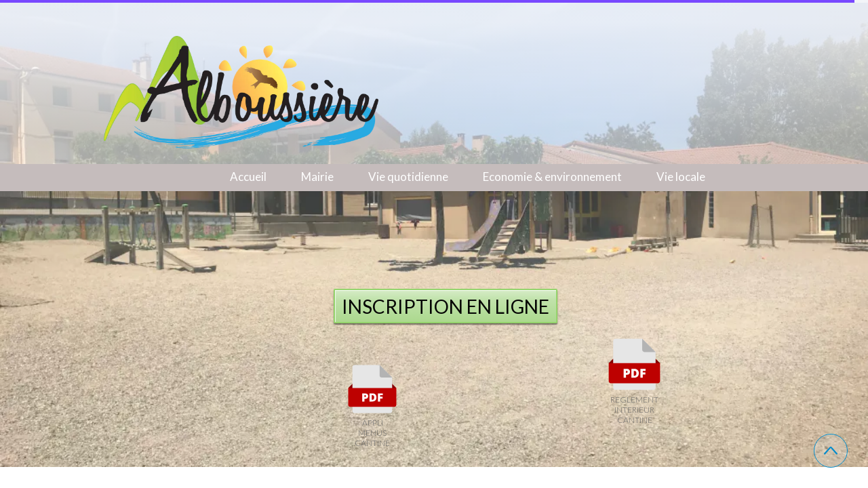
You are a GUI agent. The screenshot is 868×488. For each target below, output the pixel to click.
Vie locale (681, 177)
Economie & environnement (552, 177)
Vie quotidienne (408, 177)
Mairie (317, 177)
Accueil (248, 177)
